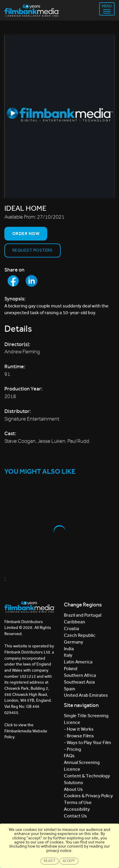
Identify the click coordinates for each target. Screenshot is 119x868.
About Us (73, 789)
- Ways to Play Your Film (87, 742)
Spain (70, 689)
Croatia (71, 628)
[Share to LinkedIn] (32, 281)
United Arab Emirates (86, 695)
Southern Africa (80, 675)
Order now (26, 234)
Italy (68, 655)
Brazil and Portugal (83, 615)
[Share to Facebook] (13, 281)
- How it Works (79, 729)
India (69, 649)
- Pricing (72, 749)
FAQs (69, 756)
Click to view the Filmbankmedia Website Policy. (26, 731)
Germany (73, 642)
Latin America (78, 662)
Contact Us (75, 816)
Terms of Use (78, 802)
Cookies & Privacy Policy (88, 796)
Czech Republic (80, 635)
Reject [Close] (50, 861)
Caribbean (75, 622)
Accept (69, 861)
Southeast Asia (79, 682)
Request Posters (33, 250)
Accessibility (77, 809)
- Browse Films (79, 736)
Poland (71, 669)
